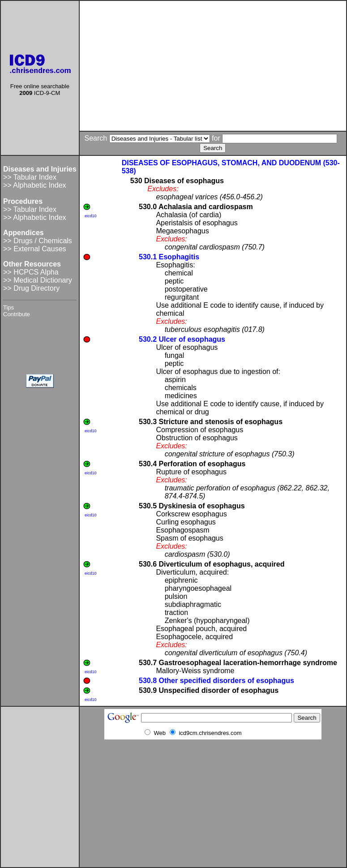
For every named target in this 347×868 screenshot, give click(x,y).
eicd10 (91, 216)
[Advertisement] (213, 66)
